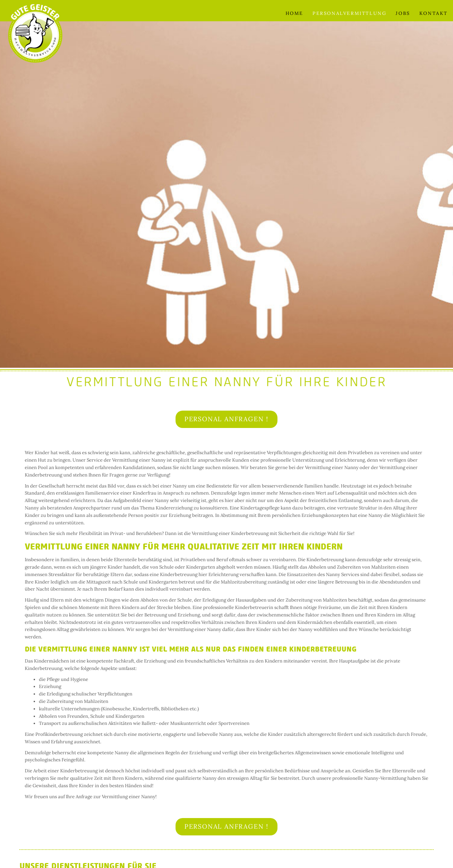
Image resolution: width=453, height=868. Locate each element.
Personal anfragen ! (226, 419)
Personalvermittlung (349, 13)
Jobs (403, 13)
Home (294, 13)
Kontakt (434, 13)
